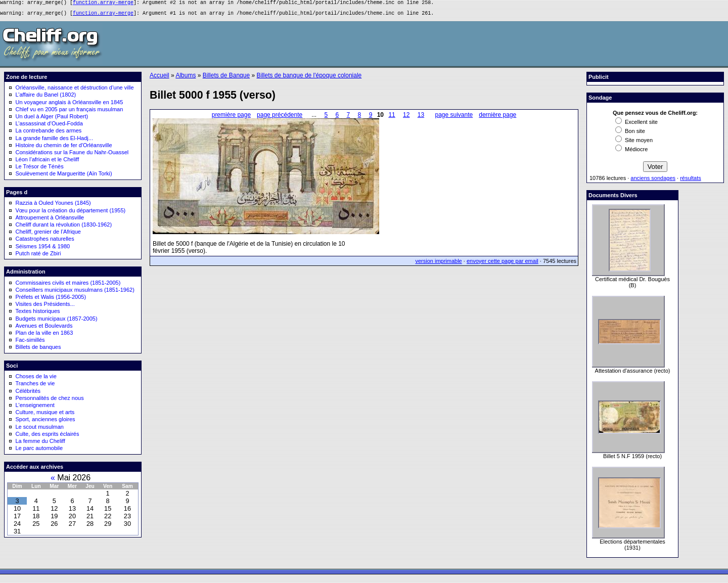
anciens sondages (653, 181)
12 (406, 118)
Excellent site (636, 125)
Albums (186, 78)
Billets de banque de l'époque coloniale (309, 78)
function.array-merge (103, 4)
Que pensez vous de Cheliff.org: (655, 116)
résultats (691, 181)
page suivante (454, 118)
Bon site (630, 134)
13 (421, 118)
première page (231, 118)
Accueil (160, 78)
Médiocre (631, 152)
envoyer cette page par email (503, 264)
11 (392, 118)
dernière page (497, 118)
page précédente (280, 118)
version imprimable (438, 264)
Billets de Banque (226, 78)
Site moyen (634, 143)
